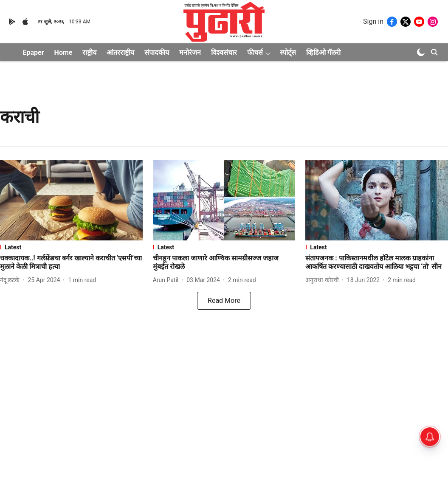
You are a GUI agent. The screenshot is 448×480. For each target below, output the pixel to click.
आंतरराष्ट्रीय (120, 52)
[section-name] (71, 247)
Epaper (34, 52)
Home (63, 52)
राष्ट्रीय (89, 52)
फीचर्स (255, 52)
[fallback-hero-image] (71, 200)
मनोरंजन (190, 52)
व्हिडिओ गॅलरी (323, 52)
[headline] (71, 263)
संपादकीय (157, 52)
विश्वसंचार (224, 52)
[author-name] (11, 280)
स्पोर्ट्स (288, 52)
